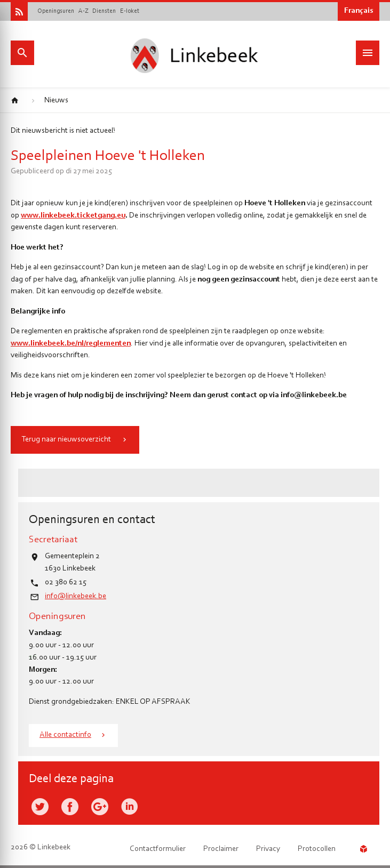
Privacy (268, 849)
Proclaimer (221, 849)
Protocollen (317, 849)
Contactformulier (158, 849)
